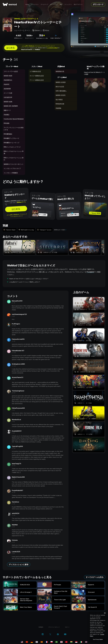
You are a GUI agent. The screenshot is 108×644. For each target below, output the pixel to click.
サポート (67, 627)
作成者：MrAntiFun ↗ (56, 38)
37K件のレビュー (18, 38)
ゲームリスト (35, 4)
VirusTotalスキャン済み (42, 38)
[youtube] (65, 634)
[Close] (105, 613)
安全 (42, 35)
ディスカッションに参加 (19, 564)
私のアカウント (78, 4)
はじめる (11, 48)
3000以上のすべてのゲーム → (26, 19)
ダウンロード (98, 4)
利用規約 (41, 627)
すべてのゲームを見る (95, 577)
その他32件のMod (52, 48)
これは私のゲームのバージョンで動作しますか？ (25, 282)
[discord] (43, 634)
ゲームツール (54, 4)
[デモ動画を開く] (95, 85)
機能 (61, 4)
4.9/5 (18, 35)
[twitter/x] (50, 634)
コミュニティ (68, 4)
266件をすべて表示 (59, 230)
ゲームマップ (44, 4)
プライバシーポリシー (54, 627)
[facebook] (58, 634)
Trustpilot (90, 272)
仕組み (27, 4)
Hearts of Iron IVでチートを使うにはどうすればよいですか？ (29, 279)
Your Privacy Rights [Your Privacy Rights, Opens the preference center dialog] (98, 639)
